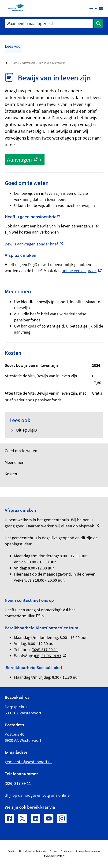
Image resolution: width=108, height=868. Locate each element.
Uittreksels (29, 63)
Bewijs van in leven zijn (52, 63)
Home (15, 63)
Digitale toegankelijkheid (33, 851)
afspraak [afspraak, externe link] (89, 526)
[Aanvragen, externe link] (25, 160)
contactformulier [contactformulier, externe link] (22, 616)
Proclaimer (66, 851)
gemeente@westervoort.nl (28, 762)
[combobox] (49, 24)
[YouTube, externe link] (49, 818)
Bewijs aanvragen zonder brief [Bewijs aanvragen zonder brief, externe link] (34, 244)
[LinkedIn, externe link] (36, 818)
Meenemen (15, 462)
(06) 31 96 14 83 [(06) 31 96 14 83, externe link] (50, 656)
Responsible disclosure (88, 851)
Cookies (12, 851)
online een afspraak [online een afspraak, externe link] (82, 271)
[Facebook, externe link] (9, 818)
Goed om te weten (21, 451)
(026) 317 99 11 (45, 650)
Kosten (11, 474)
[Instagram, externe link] (62, 818)
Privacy (53, 851)
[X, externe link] (22, 818)
